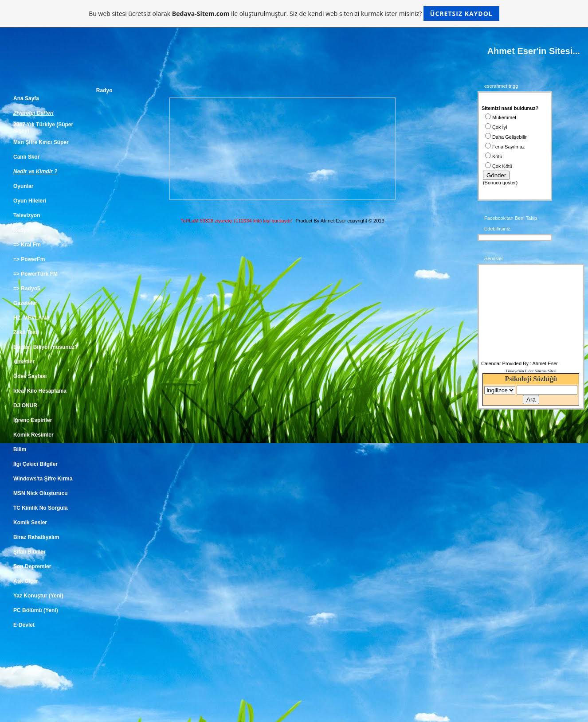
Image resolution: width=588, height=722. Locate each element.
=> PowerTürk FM (35, 274)
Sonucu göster (500, 183)
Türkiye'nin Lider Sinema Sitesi (531, 371)
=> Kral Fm (27, 245)
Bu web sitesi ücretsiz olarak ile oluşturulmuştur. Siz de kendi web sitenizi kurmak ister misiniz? (294, 14)
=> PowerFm (29, 259)
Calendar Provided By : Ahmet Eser (519, 363)
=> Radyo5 (27, 289)
